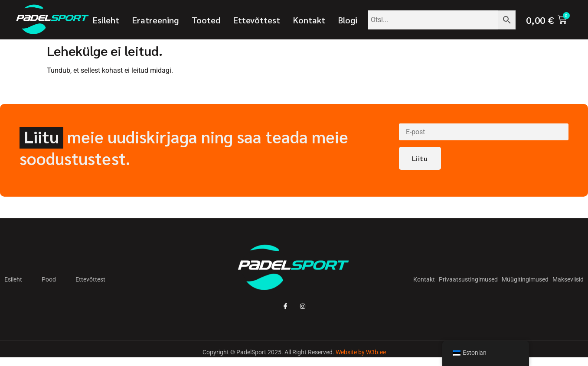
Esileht (106, 20)
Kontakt (309, 20)
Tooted (206, 20)
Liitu (420, 158)
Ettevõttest (257, 20)
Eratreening (155, 20)
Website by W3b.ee (361, 352)
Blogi (348, 20)
